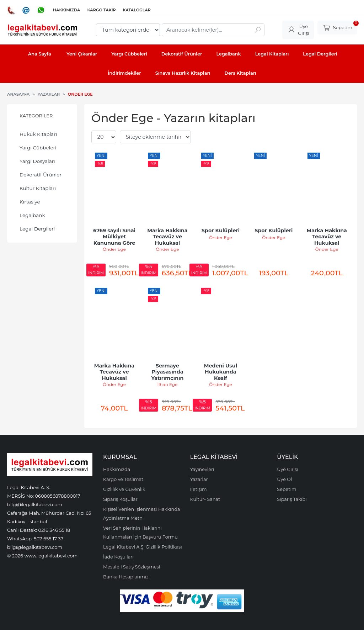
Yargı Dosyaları (37, 161)
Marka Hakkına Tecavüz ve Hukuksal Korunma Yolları (168, 240)
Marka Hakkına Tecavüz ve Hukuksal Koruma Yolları (115, 375)
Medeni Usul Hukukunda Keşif (221, 372)
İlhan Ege (168, 384)
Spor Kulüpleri (221, 231)
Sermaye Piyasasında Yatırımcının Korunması (168, 375)
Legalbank (32, 215)
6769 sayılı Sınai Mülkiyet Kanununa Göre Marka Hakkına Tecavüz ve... (115, 243)
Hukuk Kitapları (38, 134)
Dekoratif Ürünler (41, 175)
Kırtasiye (30, 202)
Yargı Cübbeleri (38, 148)
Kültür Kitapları (38, 188)
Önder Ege (114, 249)
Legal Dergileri (37, 229)
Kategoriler (36, 116)
